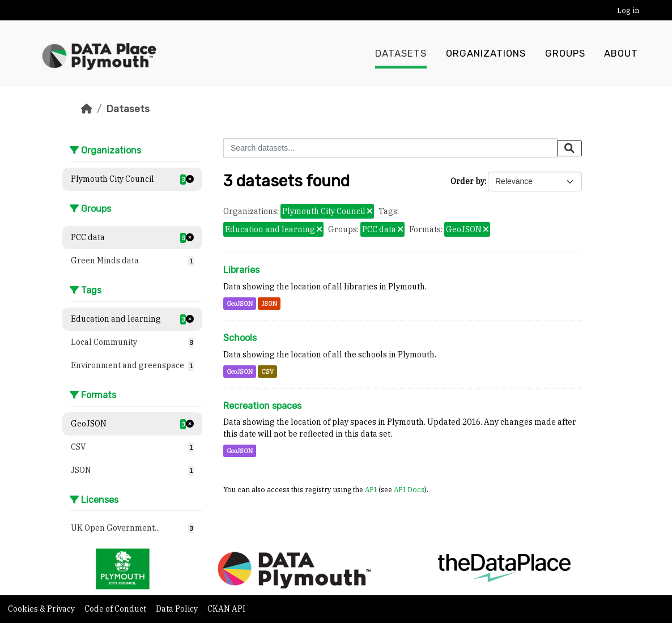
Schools (240, 338)
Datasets (401, 54)
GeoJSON (240, 304)
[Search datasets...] (390, 148)
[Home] (87, 109)
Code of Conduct (116, 609)
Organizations (486, 54)
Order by (467, 181)
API (371, 489)
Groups (565, 54)
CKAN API (226, 609)
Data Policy (178, 609)
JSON (269, 304)
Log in (628, 10)
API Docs (409, 489)
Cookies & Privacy (42, 609)
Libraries (241, 270)
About (621, 54)
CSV (267, 372)
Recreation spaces (262, 406)
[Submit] (569, 148)
